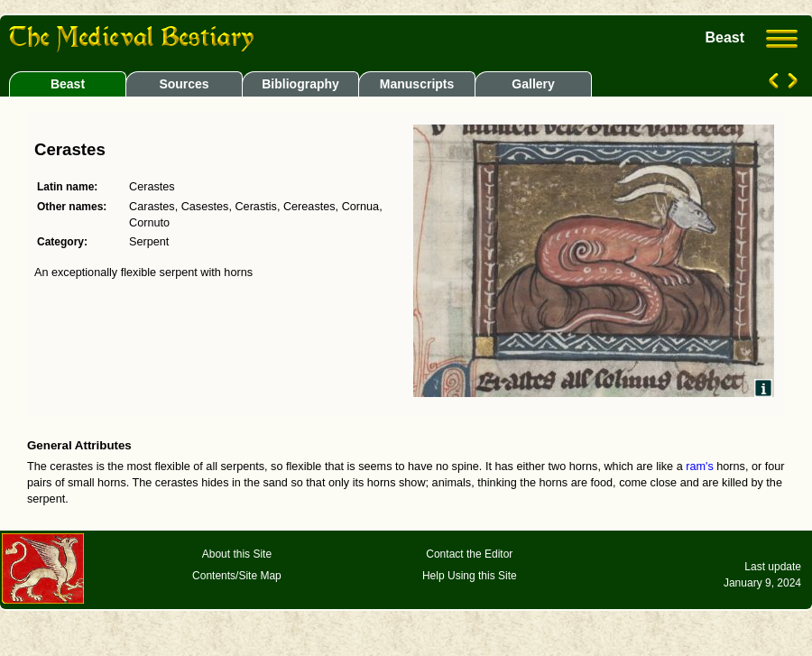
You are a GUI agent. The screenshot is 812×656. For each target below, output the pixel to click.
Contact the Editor (469, 554)
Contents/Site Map (237, 576)
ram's (700, 467)
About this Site (237, 554)
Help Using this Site (470, 576)
